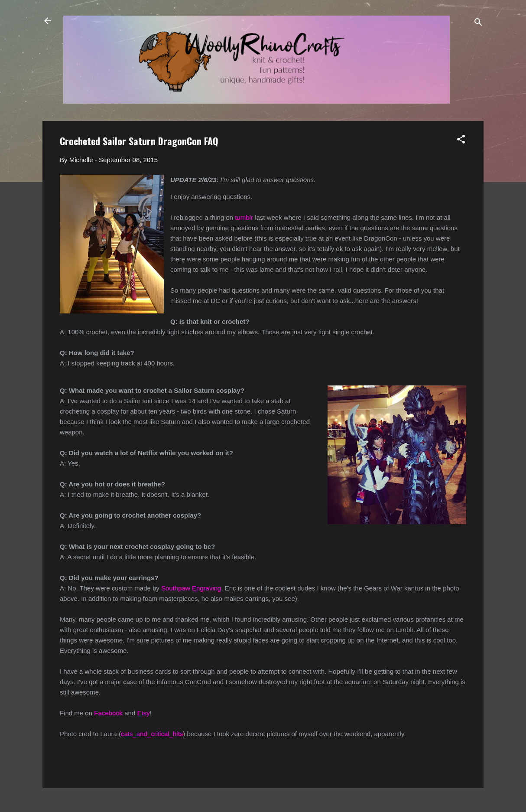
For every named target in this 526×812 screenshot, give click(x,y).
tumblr (244, 217)
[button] (461, 141)
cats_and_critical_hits (152, 734)
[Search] (478, 24)
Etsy (143, 713)
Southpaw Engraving (191, 588)
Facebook (108, 713)
